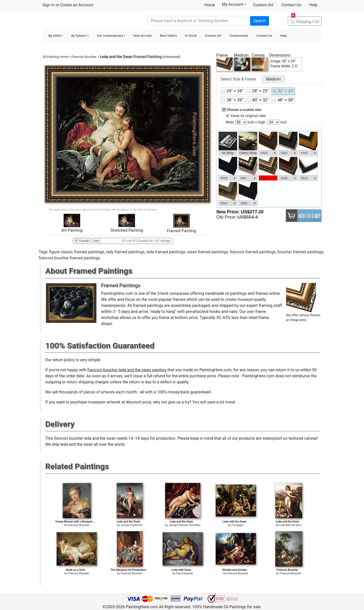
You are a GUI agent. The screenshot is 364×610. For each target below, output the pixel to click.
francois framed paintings (253, 252)
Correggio (238, 525)
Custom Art (263, 5)
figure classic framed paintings (77, 252)
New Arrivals (143, 36)
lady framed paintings (125, 252)
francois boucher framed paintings (69, 258)
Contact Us (291, 5)
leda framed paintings (166, 252)
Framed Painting (181, 231)
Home (210, 5)
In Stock (191, 36)
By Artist (55, 36)
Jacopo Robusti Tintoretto (185, 525)
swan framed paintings (208, 252)
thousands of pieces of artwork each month (98, 392)
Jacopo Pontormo (131, 525)
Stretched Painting (127, 230)
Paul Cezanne (185, 573)
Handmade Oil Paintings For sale (80, 20)
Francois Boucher (84, 57)
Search (260, 21)
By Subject (79, 36)
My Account (234, 4)
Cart (305, 20)
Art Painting (72, 230)
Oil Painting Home (55, 57)
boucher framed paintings (301, 252)
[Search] (198, 21)
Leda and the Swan (116, 57)
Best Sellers (168, 36)
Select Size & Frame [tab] (238, 79)
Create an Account (77, 5)
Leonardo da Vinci (291, 525)
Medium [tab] (273, 79)
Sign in (49, 5)
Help (313, 5)
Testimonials (239, 36)
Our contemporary (110, 36)
